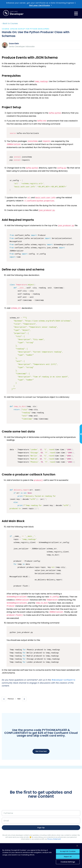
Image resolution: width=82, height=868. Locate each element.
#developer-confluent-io (63, 680)
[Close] (77, 846)
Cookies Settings (68, 862)
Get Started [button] (41, 751)
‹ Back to (10, 23)
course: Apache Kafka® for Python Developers (26, 29)
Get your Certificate (39, 5)
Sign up (41, 828)
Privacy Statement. (54, 839)
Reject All (68, 857)
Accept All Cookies (68, 851)
